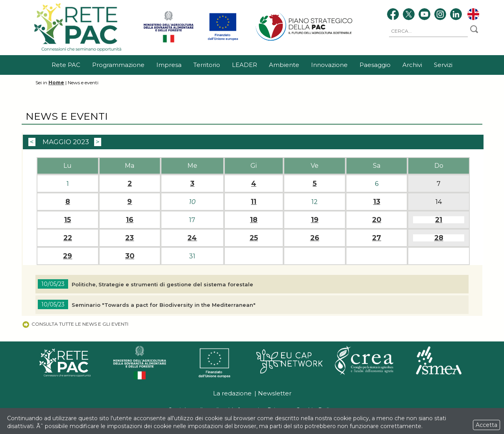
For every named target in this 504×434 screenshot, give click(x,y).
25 (254, 238)
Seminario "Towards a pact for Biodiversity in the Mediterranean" (165, 305)
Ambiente (284, 65)
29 (68, 256)
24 (192, 238)
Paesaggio (375, 65)
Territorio (207, 65)
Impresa (169, 65)
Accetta (486, 425)
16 (130, 220)
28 (439, 238)
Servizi (443, 65)
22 (68, 238)
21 (439, 220)
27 (377, 238)
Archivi (412, 65)
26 (315, 238)
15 (68, 220)
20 (377, 220)
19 (315, 220)
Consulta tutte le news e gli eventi (75, 324)
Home (56, 83)
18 (254, 220)
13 (377, 202)
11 (254, 202)
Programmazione (118, 65)
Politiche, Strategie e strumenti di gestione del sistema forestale (162, 284)
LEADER (245, 65)
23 (130, 238)
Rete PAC (66, 65)
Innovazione (329, 65)
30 (130, 256)
